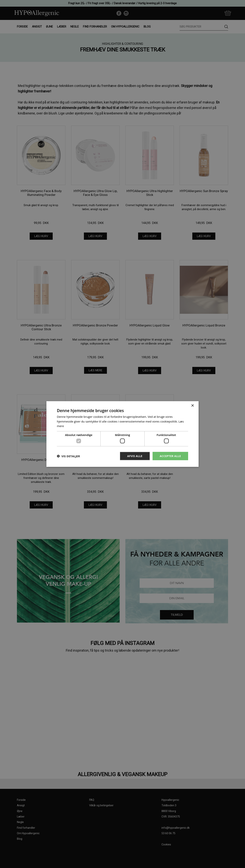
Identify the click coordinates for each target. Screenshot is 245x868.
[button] (68, 456)
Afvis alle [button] (135, 456)
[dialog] (123, 434)
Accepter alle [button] (170, 456)
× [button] (192, 406)
